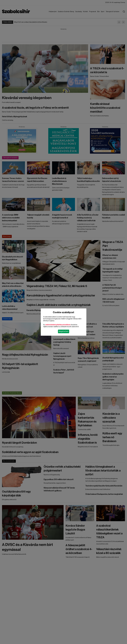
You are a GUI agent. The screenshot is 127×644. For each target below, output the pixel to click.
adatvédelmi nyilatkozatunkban (58, 325)
